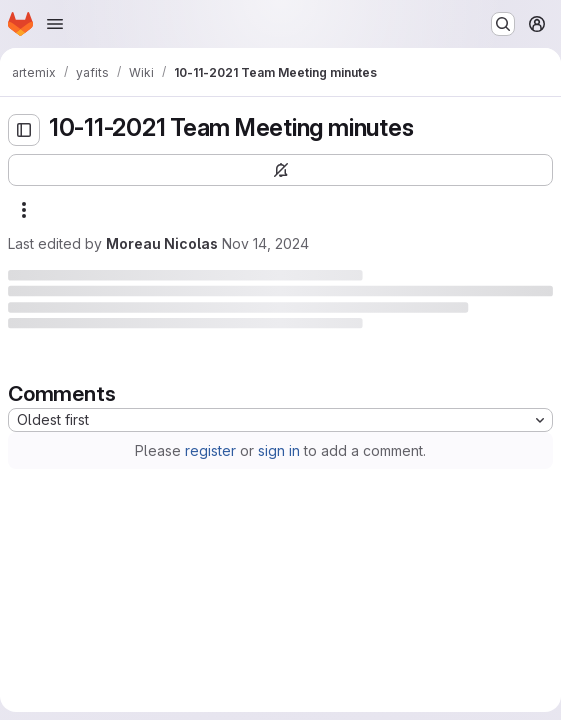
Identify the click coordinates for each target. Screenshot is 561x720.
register (210, 450)
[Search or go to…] (503, 24)
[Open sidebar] (24, 130)
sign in (279, 450)
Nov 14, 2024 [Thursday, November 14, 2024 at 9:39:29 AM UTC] (265, 243)
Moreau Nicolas (162, 243)
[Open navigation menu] (55, 24)
